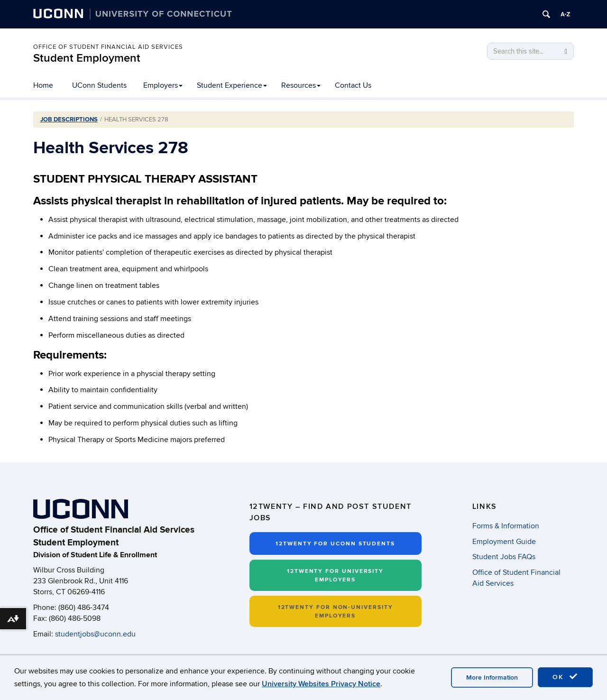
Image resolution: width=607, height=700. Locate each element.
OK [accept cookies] (565, 677)
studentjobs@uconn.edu (95, 634)
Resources (301, 85)
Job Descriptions (69, 120)
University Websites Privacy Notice (321, 684)
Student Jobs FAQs (504, 557)
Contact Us (353, 85)
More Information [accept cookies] (492, 677)
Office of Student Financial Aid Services (108, 47)
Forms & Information (506, 526)
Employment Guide (504, 542)
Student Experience (232, 85)
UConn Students (99, 85)
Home (43, 85)
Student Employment (87, 58)
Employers (163, 85)
